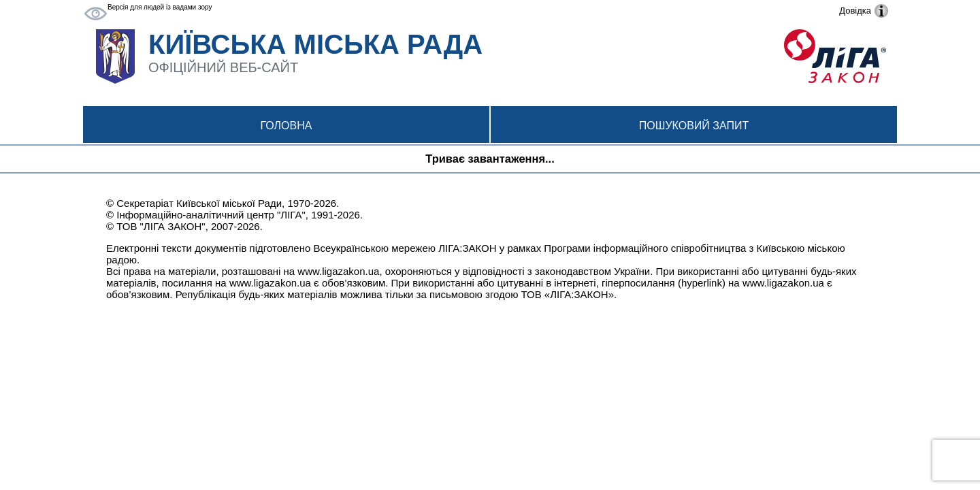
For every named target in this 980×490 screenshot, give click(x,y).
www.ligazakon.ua (338, 271)
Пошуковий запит (694, 126)
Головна (287, 126)
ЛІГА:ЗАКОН (467, 248)
